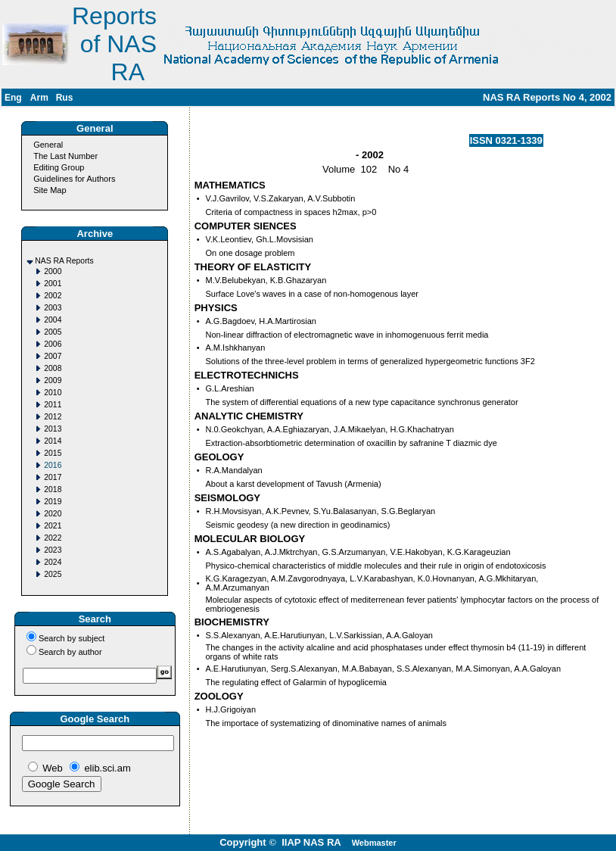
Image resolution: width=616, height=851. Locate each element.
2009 (53, 380)
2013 (53, 429)
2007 (53, 356)
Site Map (50, 190)
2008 (53, 368)
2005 (53, 332)
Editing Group (59, 167)
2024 (53, 562)
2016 (53, 465)
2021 (53, 526)
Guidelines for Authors (74, 179)
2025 (53, 574)
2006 (53, 344)
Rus (65, 98)
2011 (53, 405)
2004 (53, 320)
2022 (53, 538)
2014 (53, 441)
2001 (53, 284)
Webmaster (374, 843)
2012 (53, 417)
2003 (53, 308)
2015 (53, 453)
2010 (53, 393)
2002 (53, 296)
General (48, 145)
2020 (53, 514)
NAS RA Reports (64, 261)
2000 (53, 271)
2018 (53, 489)
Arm (39, 98)
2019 (53, 502)
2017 (53, 477)
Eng (13, 98)
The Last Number (65, 156)
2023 (53, 550)
